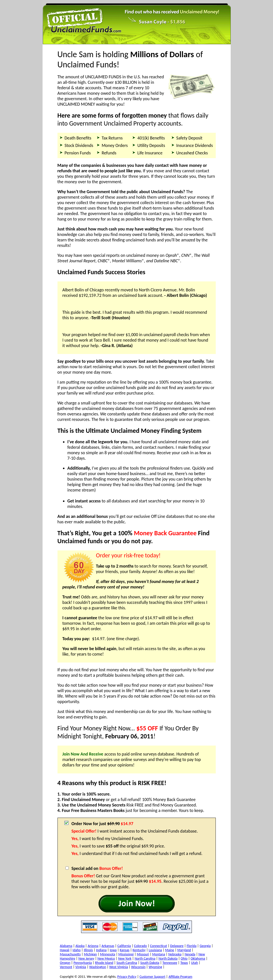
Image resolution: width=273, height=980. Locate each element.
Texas (184, 963)
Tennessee (170, 963)
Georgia (205, 946)
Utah (195, 963)
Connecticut (159, 946)
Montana (159, 954)
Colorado (140, 946)
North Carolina (145, 958)
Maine (170, 950)
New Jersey (86, 958)
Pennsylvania (83, 963)
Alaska (80, 946)
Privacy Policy (127, 977)
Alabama (66, 946)
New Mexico (106, 958)
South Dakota (150, 963)
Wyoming (155, 967)
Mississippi (126, 954)
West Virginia (119, 967)
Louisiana (155, 950)
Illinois (88, 950)
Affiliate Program (180, 977)
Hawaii (65, 950)
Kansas (125, 950)
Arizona (93, 946)
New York (125, 958)
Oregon (65, 963)
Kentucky (139, 950)
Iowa (113, 950)
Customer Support (153, 977)
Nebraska (175, 954)
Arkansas (108, 946)
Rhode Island (104, 963)
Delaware (177, 946)
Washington (98, 967)
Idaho (77, 950)
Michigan (90, 954)
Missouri (143, 954)
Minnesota (108, 954)
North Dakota (168, 958)
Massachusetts (70, 954)
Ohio (184, 958)
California (124, 946)
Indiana (101, 950)
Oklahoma (198, 958)
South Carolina (127, 963)
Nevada (190, 954)
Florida (191, 946)
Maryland (184, 950)
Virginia (81, 967)
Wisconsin (138, 967)
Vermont (66, 967)
